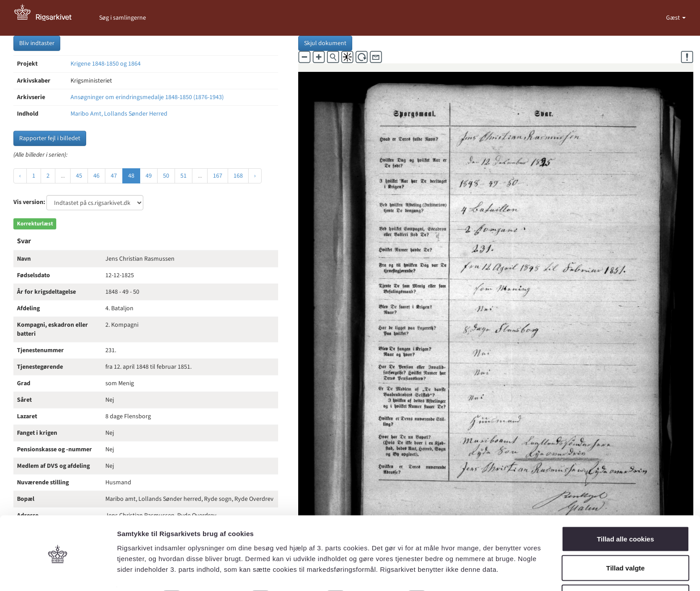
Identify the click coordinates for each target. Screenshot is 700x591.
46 (96, 176)
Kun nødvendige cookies (625, 567)
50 (166, 176)
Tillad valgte (625, 538)
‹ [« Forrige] (20, 176)
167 (218, 176)
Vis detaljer (464, 568)
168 (238, 176)
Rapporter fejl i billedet (50, 138)
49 (149, 176)
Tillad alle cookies (625, 509)
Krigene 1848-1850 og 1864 (106, 64)
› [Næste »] (255, 176)
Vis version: (29, 202)
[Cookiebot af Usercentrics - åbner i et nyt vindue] (58, 574)
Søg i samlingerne (123, 18)
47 (114, 176)
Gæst (674, 18)
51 (183, 176)
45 (79, 176)
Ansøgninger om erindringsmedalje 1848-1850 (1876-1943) (147, 97)
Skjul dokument (325, 43)
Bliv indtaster (37, 43)
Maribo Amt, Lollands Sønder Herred (119, 114)
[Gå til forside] (48, 18)
